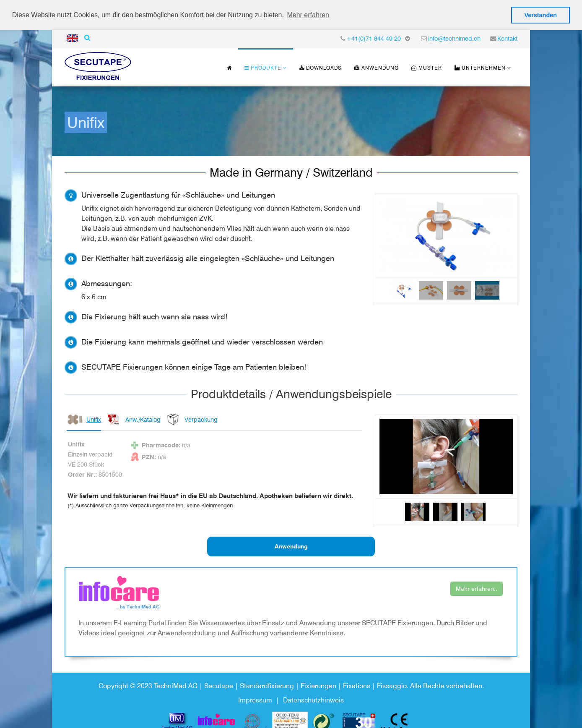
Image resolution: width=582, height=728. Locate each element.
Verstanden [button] (540, 15)
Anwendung (377, 67)
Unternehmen (480, 67)
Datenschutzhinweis (313, 699)
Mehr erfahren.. (477, 588)
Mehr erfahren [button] (308, 15)
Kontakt (507, 37)
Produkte (263, 67)
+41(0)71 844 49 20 (374, 37)
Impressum (255, 699)
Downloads (321, 67)
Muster (427, 67)
